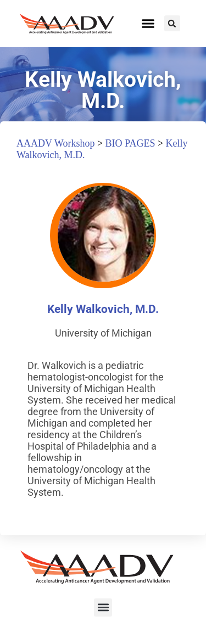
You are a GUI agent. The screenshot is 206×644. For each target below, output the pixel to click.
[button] (148, 24)
